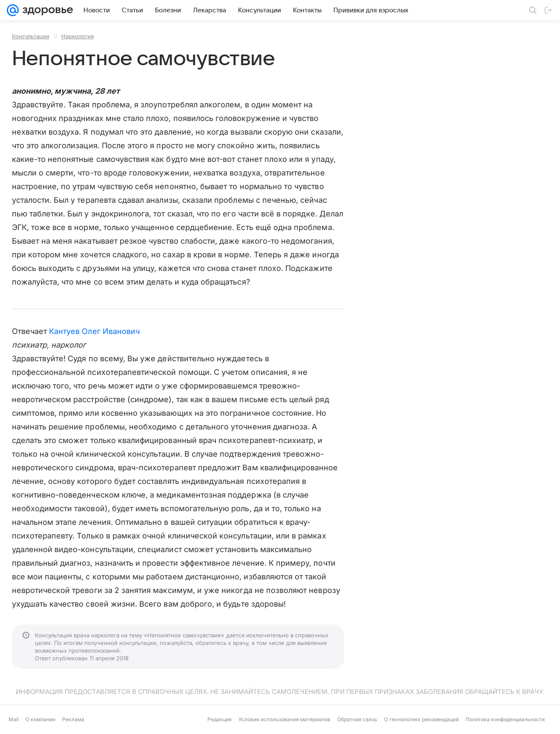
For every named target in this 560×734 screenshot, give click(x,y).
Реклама (73, 719)
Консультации (31, 36)
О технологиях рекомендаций (421, 719)
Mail (14, 719)
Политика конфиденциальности (505, 719)
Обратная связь (357, 719)
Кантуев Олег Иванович (94, 331)
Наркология (78, 36)
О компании (40, 719)
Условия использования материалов (284, 719)
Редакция (220, 719)
